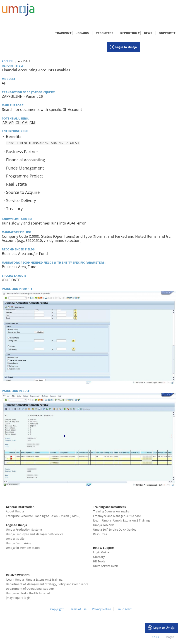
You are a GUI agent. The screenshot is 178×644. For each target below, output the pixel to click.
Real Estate (17, 184)
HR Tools (99, 561)
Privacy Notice (101, 609)
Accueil (8, 61)
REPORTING (128, 33)
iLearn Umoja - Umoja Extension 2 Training (121, 520)
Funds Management (25, 168)
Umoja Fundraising (19, 543)
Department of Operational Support (30, 589)
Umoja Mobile (15, 539)
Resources (100, 534)
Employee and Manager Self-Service (117, 516)
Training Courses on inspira (111, 511)
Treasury (14, 209)
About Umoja (15, 511)
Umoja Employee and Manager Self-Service (35, 534)
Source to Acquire (23, 192)
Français (169, 637)
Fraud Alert (124, 609)
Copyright (57, 609)
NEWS (148, 33)
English (155, 637)
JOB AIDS (82, 33)
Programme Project (25, 176)
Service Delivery (21, 200)
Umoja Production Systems (24, 529)
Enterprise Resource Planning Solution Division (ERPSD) (43, 516)
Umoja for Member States (23, 548)
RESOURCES (105, 33)
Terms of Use (78, 609)
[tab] (89, 136)
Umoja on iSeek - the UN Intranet (28, 593)
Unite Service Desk (105, 566)
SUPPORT (166, 33)
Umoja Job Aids (104, 525)
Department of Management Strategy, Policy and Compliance (47, 584)
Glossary (99, 557)
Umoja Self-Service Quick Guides (115, 529)
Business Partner (22, 152)
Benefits (14, 136)
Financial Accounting (26, 160)
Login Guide (101, 552)
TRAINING (62, 33)
